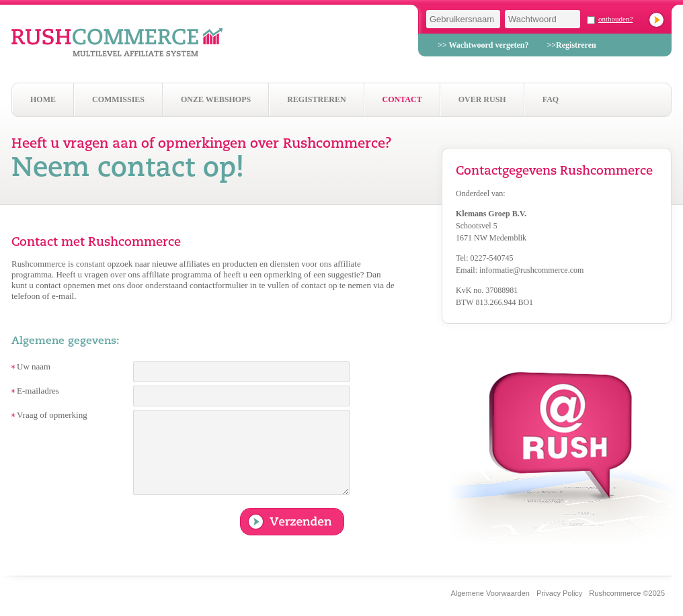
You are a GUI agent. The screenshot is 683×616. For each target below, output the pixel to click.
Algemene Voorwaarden (490, 593)
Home (43, 99)
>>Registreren (571, 45)
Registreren (316, 99)
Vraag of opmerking (52, 415)
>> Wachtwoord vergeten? (483, 45)
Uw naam (34, 366)
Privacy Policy (559, 593)
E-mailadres (38, 391)
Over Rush (482, 99)
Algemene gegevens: (66, 341)
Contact (402, 99)
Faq (551, 99)
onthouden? (615, 19)
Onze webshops (216, 99)
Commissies (118, 99)
